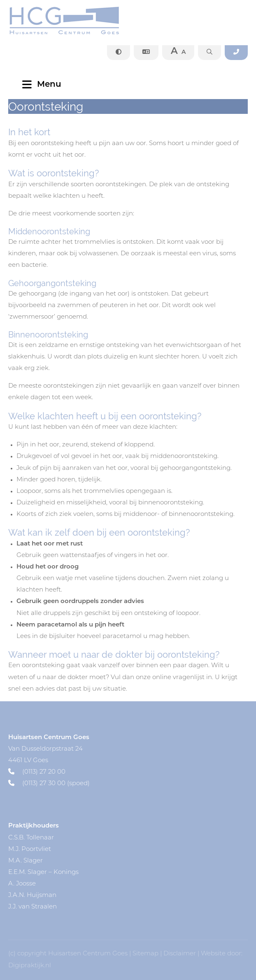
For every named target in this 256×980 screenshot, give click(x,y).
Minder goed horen (46, 480)
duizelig (116, 357)
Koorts (26, 514)
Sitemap (145, 954)
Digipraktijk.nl (30, 966)
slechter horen (177, 357)
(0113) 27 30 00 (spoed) (49, 784)
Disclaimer (180, 954)
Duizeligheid (36, 503)
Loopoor (29, 491)
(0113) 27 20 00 (37, 772)
